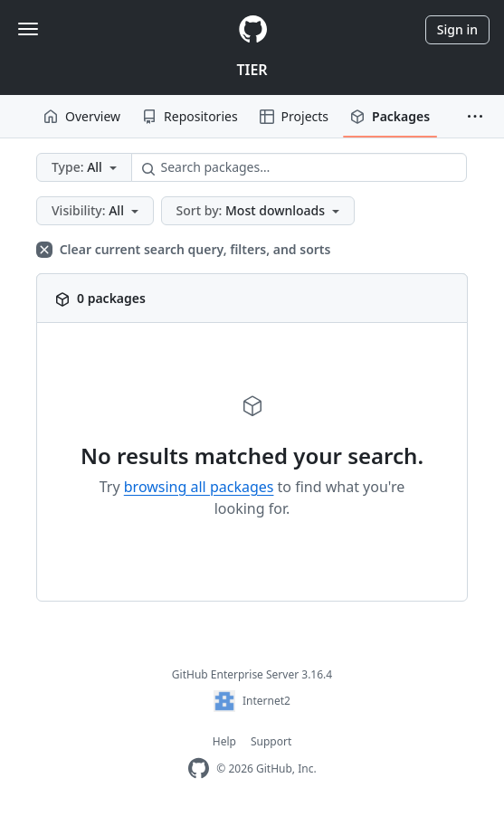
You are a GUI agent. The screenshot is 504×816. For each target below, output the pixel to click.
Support (271, 741)
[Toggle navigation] (28, 29)
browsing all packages (199, 487)
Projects (294, 116)
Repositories (190, 116)
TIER (252, 70)
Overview (82, 116)
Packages (390, 116)
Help (224, 741)
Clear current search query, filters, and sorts (183, 249)
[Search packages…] (299, 167)
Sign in (457, 29)
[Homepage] (252, 29)
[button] (475, 117)
